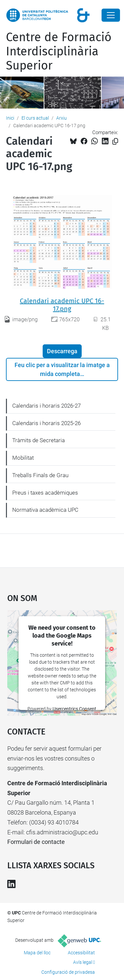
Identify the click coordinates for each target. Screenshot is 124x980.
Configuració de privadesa (68, 972)
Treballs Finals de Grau (40, 475)
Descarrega (62, 351)
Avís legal (83, 962)
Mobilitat (23, 458)
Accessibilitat (81, 953)
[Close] (111, 15)
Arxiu (62, 118)
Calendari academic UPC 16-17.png (62, 305)
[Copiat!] (115, 142)
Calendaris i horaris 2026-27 (46, 406)
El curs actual (35, 118)
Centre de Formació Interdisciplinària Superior (59, 51)
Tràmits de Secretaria (39, 440)
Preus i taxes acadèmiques (45, 493)
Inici (10, 118)
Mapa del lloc (37, 953)
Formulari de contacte (36, 842)
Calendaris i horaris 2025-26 (46, 423)
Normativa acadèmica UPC (45, 510)
